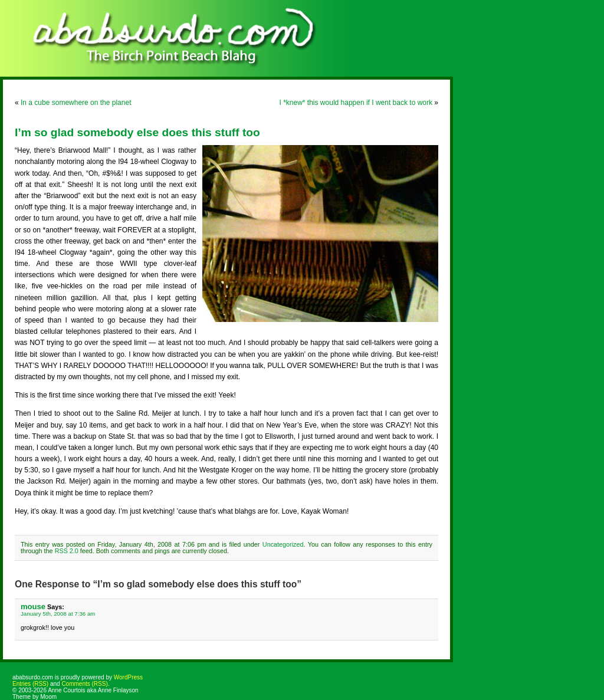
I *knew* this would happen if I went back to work (356, 103)
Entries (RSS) (30, 684)
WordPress (128, 677)
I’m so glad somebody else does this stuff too (137, 132)
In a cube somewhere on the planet (76, 103)
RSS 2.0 (67, 551)
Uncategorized (283, 544)
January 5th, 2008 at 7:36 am (58, 614)
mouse (33, 607)
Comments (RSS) (84, 684)
